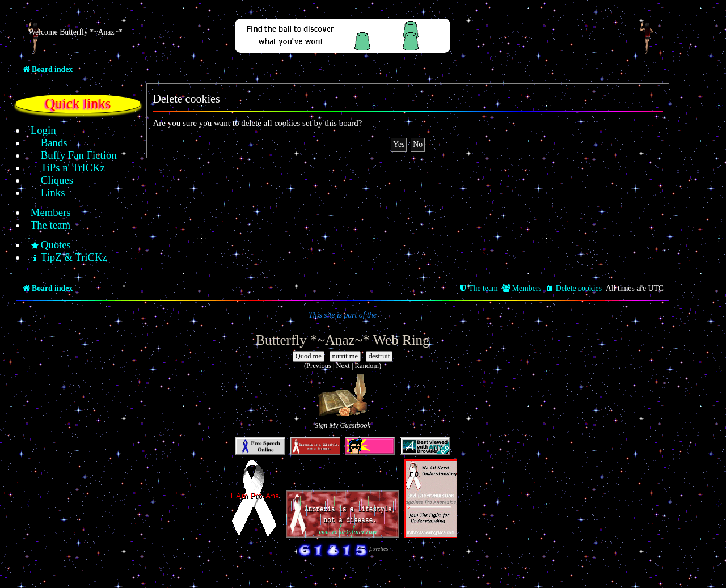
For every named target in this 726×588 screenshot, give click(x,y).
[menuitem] (37, 130)
